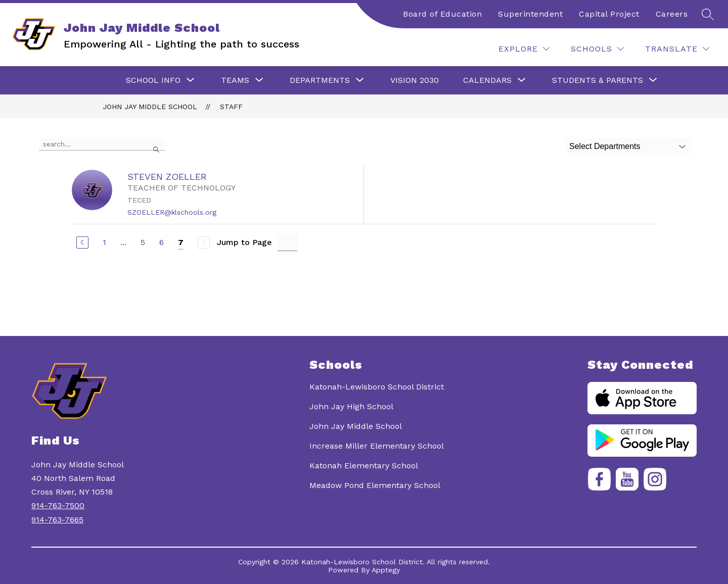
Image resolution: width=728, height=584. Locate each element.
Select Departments (605, 146)
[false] (102, 144)
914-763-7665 (57, 520)
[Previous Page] (82, 242)
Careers (672, 14)
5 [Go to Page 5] (143, 242)
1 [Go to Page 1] (104, 242)
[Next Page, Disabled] (204, 242)
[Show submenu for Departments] (320, 80)
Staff (231, 107)
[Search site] (708, 14)
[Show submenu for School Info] (153, 80)
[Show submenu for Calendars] (487, 80)
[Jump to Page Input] (287, 242)
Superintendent (530, 14)
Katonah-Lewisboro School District (377, 387)
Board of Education (442, 14)
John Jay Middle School (150, 107)
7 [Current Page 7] (181, 242)
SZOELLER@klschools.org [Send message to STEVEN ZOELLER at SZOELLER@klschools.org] (172, 212)
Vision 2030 (415, 80)
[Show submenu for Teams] (235, 80)
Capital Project (609, 14)
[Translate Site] (677, 49)
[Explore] (524, 49)
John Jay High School (351, 406)
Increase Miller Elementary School (377, 446)
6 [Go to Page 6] (162, 242)
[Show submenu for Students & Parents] (598, 80)
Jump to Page (244, 242)
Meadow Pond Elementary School (375, 485)
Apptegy (386, 570)
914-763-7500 (58, 505)
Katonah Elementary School (364, 466)
